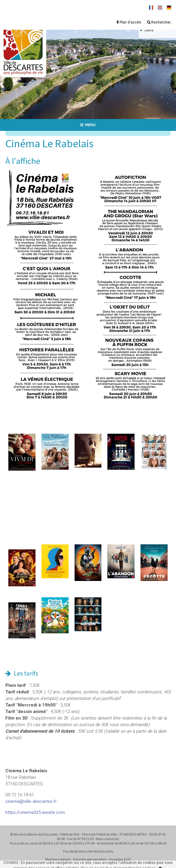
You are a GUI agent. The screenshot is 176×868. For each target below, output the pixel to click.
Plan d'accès (129, 22)
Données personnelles (90, 859)
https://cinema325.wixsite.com (35, 812)
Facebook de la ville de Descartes (88, 851)
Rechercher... (160, 22)
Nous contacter (107, 839)
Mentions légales (58, 859)
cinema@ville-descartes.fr (31, 801)
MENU (88, 125)
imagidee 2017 (120, 859)
